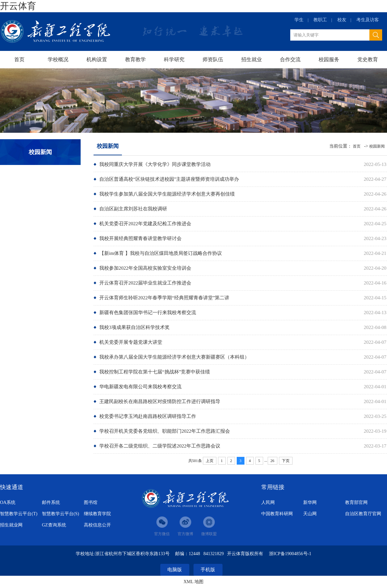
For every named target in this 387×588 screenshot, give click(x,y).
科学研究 (174, 59)
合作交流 (290, 59)
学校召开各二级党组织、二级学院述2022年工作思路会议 (160, 446)
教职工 (320, 20)
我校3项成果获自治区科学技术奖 (134, 327)
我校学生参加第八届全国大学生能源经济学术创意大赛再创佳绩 (167, 194)
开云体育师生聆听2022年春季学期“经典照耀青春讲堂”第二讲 (164, 298)
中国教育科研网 (277, 514)
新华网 (310, 502)
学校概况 (58, 59)
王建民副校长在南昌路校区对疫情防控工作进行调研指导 (160, 401)
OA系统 (8, 502)
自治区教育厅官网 (363, 514)
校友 (342, 20)
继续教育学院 (97, 514)
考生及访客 (368, 20)
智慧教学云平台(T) (19, 514)
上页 (210, 461)
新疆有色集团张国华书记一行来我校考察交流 (148, 313)
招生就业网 (11, 525)
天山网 (310, 514)
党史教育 (368, 59)
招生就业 (252, 59)
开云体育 (18, 6)
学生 (299, 20)
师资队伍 (213, 59)
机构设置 (97, 59)
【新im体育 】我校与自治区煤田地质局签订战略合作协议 (161, 253)
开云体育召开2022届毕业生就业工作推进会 (145, 283)
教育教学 (135, 59)
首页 (19, 59)
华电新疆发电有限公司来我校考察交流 (140, 387)
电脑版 (175, 570)
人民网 (268, 502)
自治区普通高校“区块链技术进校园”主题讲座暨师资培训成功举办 (169, 179)
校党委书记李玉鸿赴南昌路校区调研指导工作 (148, 416)
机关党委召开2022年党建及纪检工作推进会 (145, 224)
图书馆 (91, 502)
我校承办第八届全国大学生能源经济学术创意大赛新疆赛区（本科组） (174, 357)
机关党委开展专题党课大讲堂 (131, 342)
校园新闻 (377, 146)
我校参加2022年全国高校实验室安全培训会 (145, 268)
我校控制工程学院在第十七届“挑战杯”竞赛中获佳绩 (155, 372)
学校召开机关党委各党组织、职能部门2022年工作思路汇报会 (165, 431)
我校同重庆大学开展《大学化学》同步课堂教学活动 (155, 164)
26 (273, 461)
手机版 (208, 570)
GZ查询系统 (54, 525)
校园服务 (329, 59)
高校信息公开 (97, 525)
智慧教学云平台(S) (60, 514)
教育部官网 (356, 502)
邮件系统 (51, 502)
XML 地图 (193, 582)
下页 (286, 461)
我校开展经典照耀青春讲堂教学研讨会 (140, 238)
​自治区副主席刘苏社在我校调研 (133, 209)
